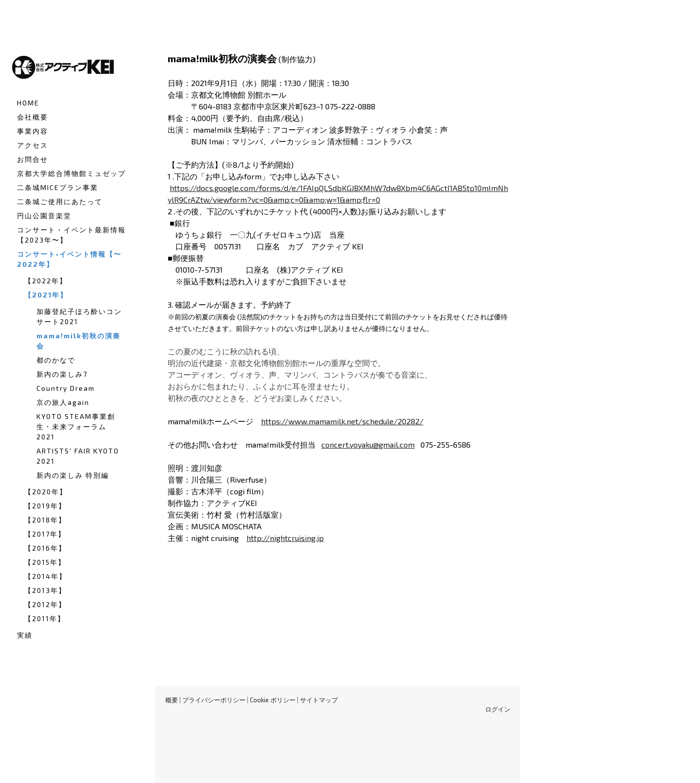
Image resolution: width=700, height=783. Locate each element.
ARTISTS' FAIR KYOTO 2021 (78, 456)
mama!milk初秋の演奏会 (79, 341)
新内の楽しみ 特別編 (73, 475)
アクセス (33, 145)
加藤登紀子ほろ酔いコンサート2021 (79, 316)
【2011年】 (45, 618)
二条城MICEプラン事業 (58, 187)
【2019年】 (45, 506)
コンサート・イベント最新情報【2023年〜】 (71, 235)
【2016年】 (45, 548)
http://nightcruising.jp (285, 538)
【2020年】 (46, 492)
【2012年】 (45, 604)
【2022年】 (46, 281)
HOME (28, 103)
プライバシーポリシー (214, 700)
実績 (25, 635)
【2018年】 (45, 520)
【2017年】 (45, 534)
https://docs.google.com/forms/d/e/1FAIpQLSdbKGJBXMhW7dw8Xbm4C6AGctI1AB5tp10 (326, 188)
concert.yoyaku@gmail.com (368, 444)
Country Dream (66, 388)
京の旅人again (63, 402)
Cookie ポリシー (273, 700)
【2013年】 (45, 590)
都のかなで (56, 360)
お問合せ (33, 159)
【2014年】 (45, 576)
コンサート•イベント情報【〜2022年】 (69, 259)
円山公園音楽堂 (44, 216)
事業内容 (33, 131)
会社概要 (33, 117)
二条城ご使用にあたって (60, 201)
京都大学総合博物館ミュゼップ (71, 173)
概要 (172, 700)
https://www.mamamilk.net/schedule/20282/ (342, 421)
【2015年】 (45, 562)
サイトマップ (319, 700)
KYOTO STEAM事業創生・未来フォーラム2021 (76, 426)
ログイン (498, 709)
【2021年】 (46, 295)
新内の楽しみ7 (62, 374)
